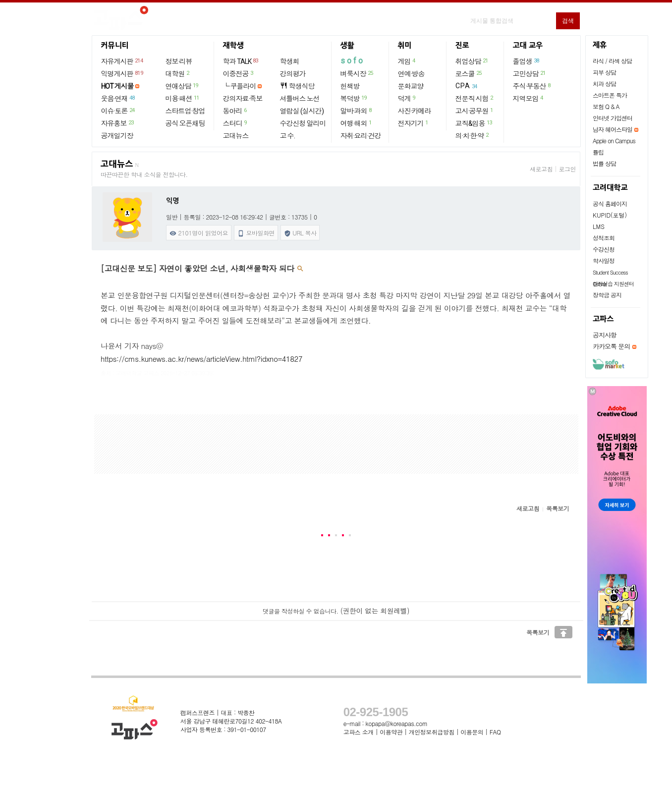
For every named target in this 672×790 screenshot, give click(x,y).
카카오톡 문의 (611, 346)
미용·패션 (183, 98)
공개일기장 (117, 136)
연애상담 (182, 86)
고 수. (287, 136)
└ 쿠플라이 (240, 86)
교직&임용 (474, 123)
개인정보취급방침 (432, 732)
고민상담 (530, 73)
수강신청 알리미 (303, 123)
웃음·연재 (118, 98)
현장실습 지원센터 (613, 284)
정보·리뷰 (179, 61)
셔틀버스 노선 (300, 99)
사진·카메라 (415, 111)
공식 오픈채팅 (185, 123)
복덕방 (354, 98)
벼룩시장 (357, 73)
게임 (407, 61)
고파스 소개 (359, 732)
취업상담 (472, 61)
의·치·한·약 (473, 135)
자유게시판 (123, 61)
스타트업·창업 (185, 111)
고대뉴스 (236, 136)
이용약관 (391, 732)
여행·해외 (357, 123)
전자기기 (414, 123)
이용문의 (472, 732)
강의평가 (293, 74)
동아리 (235, 111)
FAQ (495, 732)
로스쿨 (469, 73)
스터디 (235, 123)
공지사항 (605, 335)
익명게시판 (123, 73)
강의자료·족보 (243, 99)
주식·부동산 (532, 86)
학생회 (290, 61)
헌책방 (350, 86)
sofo (353, 61)
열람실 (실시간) (302, 111)
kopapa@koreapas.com (397, 723)
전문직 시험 (475, 98)
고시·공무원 (475, 111)
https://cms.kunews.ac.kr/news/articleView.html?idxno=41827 (201, 359)
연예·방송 (411, 74)
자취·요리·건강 (361, 136)
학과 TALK (241, 61)
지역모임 (529, 98)
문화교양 (411, 86)
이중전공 (239, 73)
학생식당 (297, 86)
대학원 (178, 73)
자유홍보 (118, 123)
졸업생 (527, 61)
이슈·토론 (118, 111)
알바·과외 (357, 111)
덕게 (407, 98)
